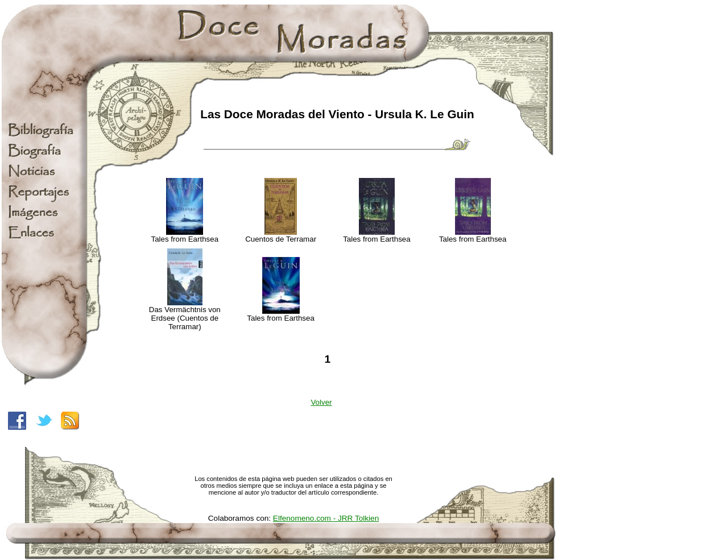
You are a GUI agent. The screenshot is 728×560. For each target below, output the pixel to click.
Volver (321, 402)
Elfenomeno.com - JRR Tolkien (326, 518)
